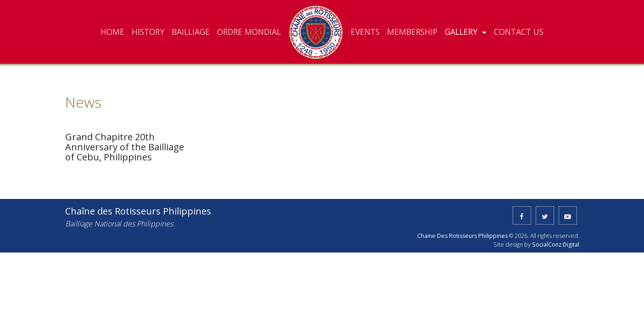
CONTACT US (519, 32)
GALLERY (462, 32)
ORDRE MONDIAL (249, 32)
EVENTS (365, 32)
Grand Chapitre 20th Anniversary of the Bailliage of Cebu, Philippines (125, 147)
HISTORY (148, 32)
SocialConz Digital (556, 245)
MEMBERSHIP (412, 32)
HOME (112, 32)
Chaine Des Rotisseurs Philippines (462, 236)
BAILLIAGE (191, 32)
